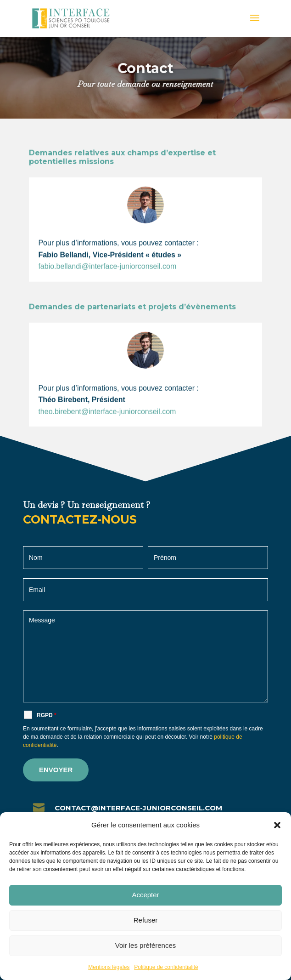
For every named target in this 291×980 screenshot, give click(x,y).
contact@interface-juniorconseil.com (138, 808)
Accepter (145, 895)
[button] (277, 825)
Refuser (146, 920)
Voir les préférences (146, 945)
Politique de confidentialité (166, 967)
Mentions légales (109, 967)
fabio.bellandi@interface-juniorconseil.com (107, 277)
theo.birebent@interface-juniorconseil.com (107, 422)
